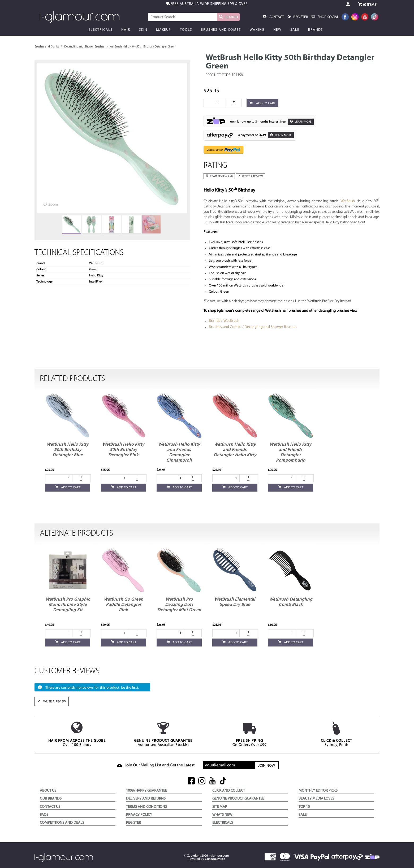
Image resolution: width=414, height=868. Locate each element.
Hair (126, 30)
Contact (276, 17)
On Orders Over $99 (249, 734)
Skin (143, 30)
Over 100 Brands (77, 734)
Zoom (53, 205)
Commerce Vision (215, 859)
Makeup (164, 30)
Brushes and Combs (221, 30)
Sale (295, 30)
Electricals (101, 30)
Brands (316, 30)
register (300, 17)
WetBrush (348, 201)
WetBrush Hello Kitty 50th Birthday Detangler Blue (68, 450)
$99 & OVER (209, 4)
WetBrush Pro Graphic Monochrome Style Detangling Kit (68, 605)
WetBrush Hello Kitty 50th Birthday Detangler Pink (123, 450)
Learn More (303, 122)
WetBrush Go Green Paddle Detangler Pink (124, 605)
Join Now (267, 766)
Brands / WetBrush (224, 321)
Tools (186, 30)
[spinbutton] (216, 103)
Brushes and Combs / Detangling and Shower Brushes (253, 327)
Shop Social (328, 17)
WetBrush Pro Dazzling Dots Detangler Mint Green (179, 605)
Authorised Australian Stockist (163, 734)
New (277, 30)
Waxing (257, 30)
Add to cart (265, 103)
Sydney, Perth (336, 734)
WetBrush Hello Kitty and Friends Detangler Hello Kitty (235, 450)
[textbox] (182, 17)
